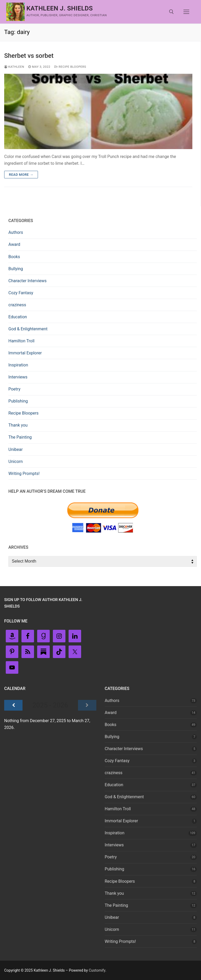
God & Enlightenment (28, 329)
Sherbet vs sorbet (29, 56)
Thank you (18, 425)
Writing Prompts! (24, 474)
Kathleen (14, 67)
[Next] (87, 705)
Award (14, 244)
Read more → (21, 175)
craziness (17, 305)
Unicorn (16, 461)
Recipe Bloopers (70, 67)
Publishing (18, 401)
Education (18, 317)
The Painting (20, 437)
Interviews (18, 377)
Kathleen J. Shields (60, 8)
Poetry (14, 389)
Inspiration (18, 365)
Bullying (16, 269)
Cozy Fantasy (21, 293)
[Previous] (13, 705)
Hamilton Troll (21, 341)
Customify (97, 970)
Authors (16, 232)
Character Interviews (27, 281)
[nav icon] (186, 12)
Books (14, 257)
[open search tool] (171, 12)
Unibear (16, 449)
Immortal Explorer (25, 353)
